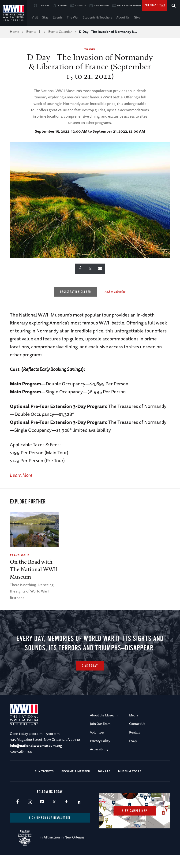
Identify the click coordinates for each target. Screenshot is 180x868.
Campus (81, 5)
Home (14, 32)
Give (137, 17)
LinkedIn (78, 815)
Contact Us (137, 737)
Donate (104, 784)
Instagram (30, 815)
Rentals (135, 745)
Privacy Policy (100, 753)
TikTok (66, 815)
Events (58, 17)
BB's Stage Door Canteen (136, 5)
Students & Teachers (97, 17)
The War (73, 17)
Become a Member (76, 784)
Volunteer (97, 745)
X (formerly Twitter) (54, 815)
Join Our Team (100, 737)
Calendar (102, 5)
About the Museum (104, 728)
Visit (35, 17)
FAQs (133, 753)
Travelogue (20, 555)
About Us (123, 17)
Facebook (17, 815)
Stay (45, 17)
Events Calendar (60, 32)
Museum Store (130, 784)
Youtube (42, 815)
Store (62, 5)
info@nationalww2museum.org (36, 758)
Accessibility (99, 762)
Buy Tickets (44, 784)
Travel (45, 5)
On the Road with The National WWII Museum (34, 569)
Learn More (21, 475)
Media (134, 728)
